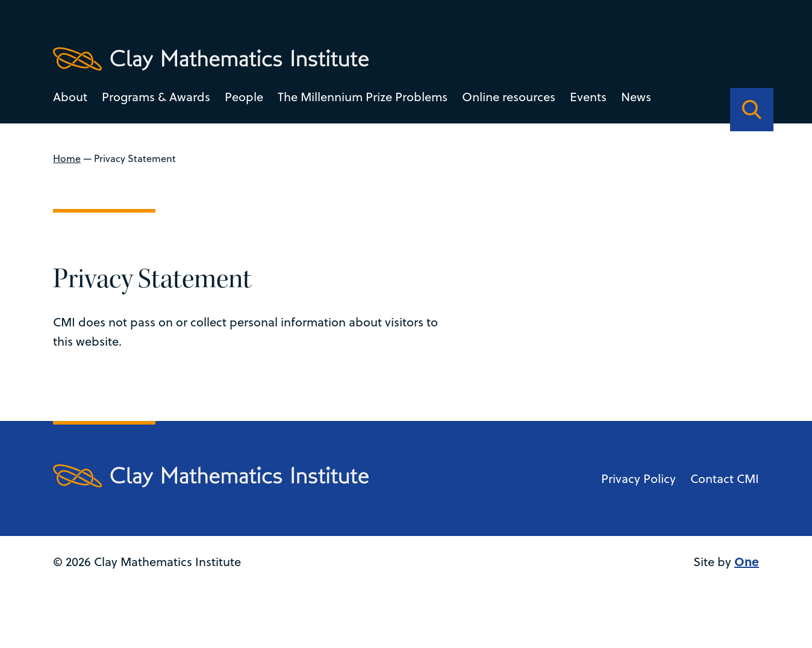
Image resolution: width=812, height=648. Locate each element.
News (636, 97)
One (747, 561)
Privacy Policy (639, 478)
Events (588, 97)
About (70, 97)
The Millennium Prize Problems (363, 97)
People (244, 97)
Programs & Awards (156, 97)
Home (67, 158)
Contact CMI (725, 478)
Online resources (509, 97)
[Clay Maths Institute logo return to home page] (211, 59)
